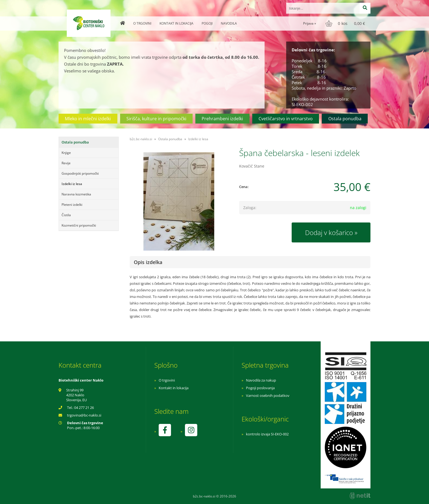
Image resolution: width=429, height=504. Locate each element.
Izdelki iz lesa (72, 184)
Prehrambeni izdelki (222, 119)
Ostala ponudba (345, 119)
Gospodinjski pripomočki (80, 173)
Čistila (66, 215)
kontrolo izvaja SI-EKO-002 (267, 434)
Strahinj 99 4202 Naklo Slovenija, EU (76, 395)
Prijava (310, 23)
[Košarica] (346, 24)
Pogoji (207, 23)
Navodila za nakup (261, 380)
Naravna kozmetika (76, 194)
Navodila (229, 23)
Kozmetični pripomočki (79, 225)
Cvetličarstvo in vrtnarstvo (286, 119)
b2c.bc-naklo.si (141, 139)
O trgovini (142, 23)
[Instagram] (191, 430)
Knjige (66, 153)
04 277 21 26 (84, 408)
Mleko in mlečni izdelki (88, 119)
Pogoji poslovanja (260, 388)
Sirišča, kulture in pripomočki (156, 119)
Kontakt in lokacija (176, 23)
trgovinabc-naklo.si (84, 415)
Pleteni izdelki (72, 205)
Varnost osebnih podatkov (268, 395)
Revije (66, 163)
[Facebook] (165, 430)
